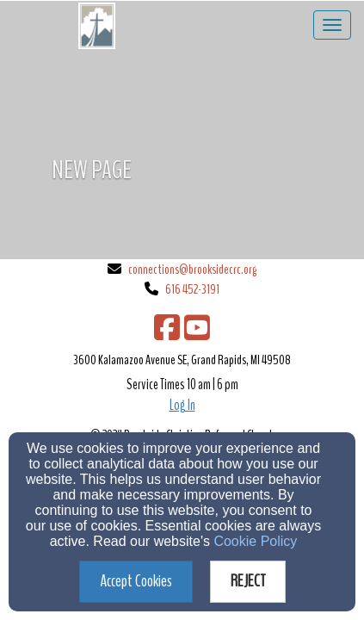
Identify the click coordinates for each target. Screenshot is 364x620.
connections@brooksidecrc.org (192, 270)
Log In (182, 405)
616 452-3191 (192, 289)
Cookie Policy (255, 541)
